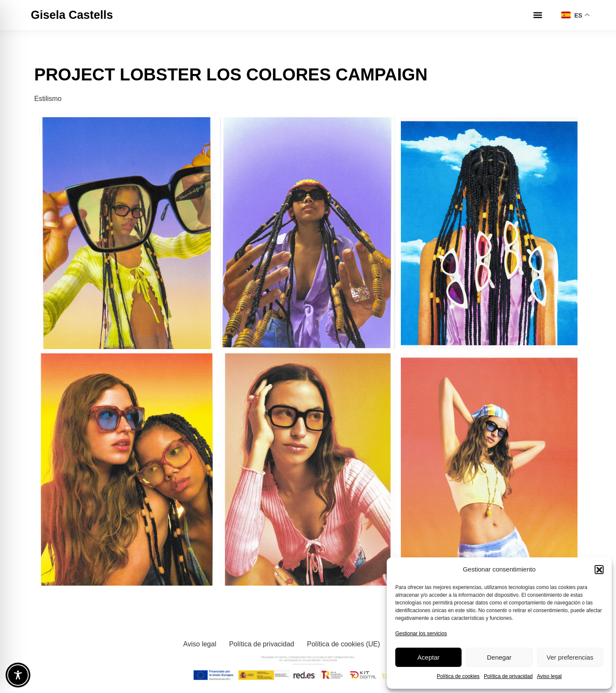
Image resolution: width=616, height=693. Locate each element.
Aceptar (429, 657)
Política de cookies (458, 676)
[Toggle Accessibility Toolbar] (18, 675)
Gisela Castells (72, 15)
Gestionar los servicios (421, 634)
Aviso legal (549, 676)
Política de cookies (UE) (344, 644)
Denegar (499, 657)
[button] (599, 569)
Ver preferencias (570, 657)
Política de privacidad (508, 676)
